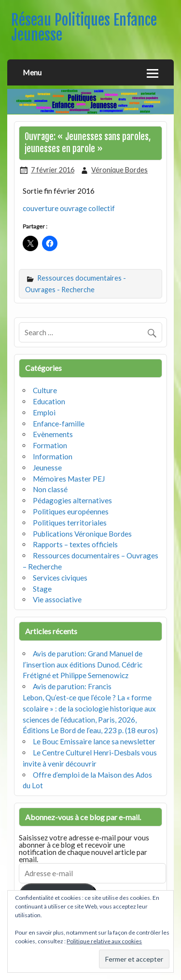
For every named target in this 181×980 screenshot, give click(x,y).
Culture (45, 390)
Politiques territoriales (70, 523)
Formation (50, 445)
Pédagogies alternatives (72, 500)
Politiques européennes (71, 511)
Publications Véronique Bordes (82, 534)
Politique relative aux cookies (104, 941)
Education (49, 401)
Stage (42, 589)
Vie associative (57, 599)
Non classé (50, 489)
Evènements (53, 434)
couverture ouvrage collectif (69, 208)
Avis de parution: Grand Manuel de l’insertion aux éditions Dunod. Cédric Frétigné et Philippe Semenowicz (83, 665)
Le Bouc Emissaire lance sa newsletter (94, 741)
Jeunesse (47, 468)
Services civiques (60, 578)
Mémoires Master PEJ (69, 479)
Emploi (44, 412)
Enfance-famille (59, 424)
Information (53, 456)
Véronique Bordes (119, 170)
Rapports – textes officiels (75, 544)
